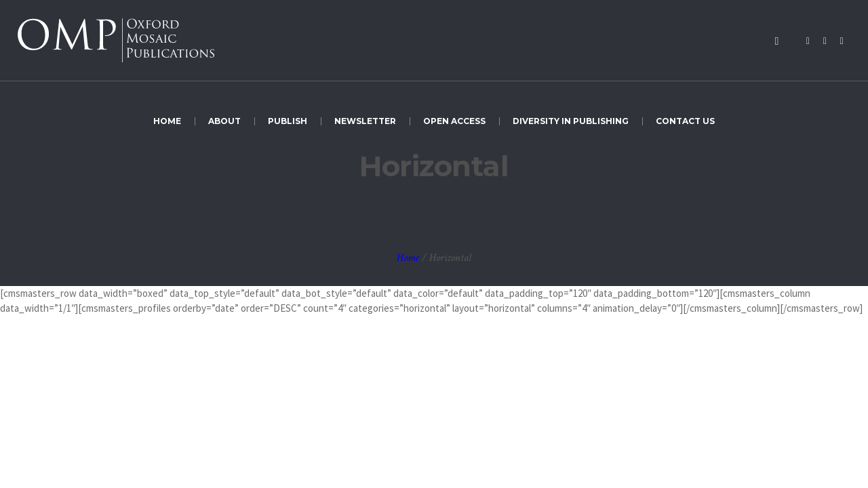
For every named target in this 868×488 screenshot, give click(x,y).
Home (408, 258)
